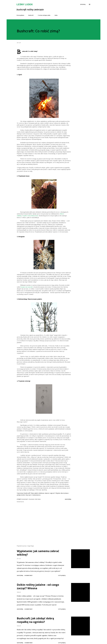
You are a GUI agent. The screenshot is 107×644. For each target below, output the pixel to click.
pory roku (38, 499)
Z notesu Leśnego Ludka (44, 15)
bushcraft (25, 499)
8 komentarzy (28, 575)
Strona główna (20, 15)
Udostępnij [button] (68, 499)
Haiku (56, 15)
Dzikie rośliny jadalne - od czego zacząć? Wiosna (38, 586)
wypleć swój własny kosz (30, 216)
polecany (31, 499)
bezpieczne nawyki (27, 287)
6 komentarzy (28, 609)
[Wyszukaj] (83, 4)
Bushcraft (31, 15)
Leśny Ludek (25, 4)
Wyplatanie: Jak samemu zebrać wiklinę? (38, 553)
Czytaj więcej (62, 575)
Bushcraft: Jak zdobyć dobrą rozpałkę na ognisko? (35, 620)
